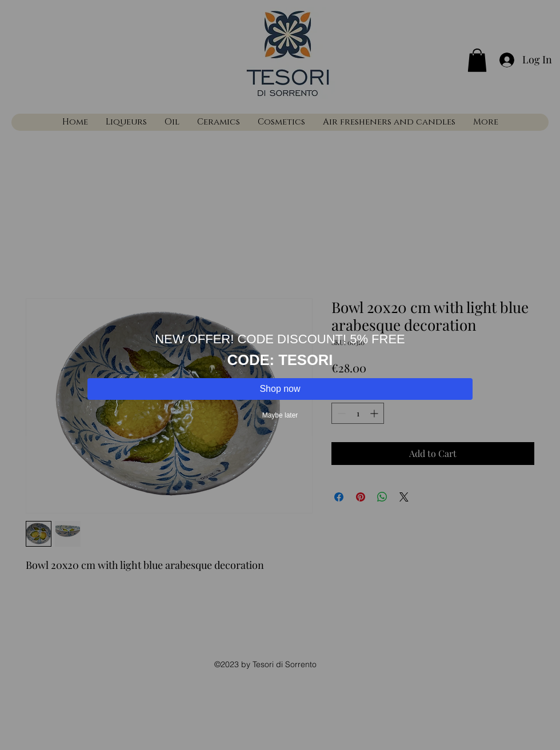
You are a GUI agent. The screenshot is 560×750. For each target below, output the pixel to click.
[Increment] (375, 413)
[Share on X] (404, 497)
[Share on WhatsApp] (382, 497)
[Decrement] (340, 413)
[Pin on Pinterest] (361, 497)
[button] (477, 60)
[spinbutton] (358, 413)
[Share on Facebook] (339, 497)
